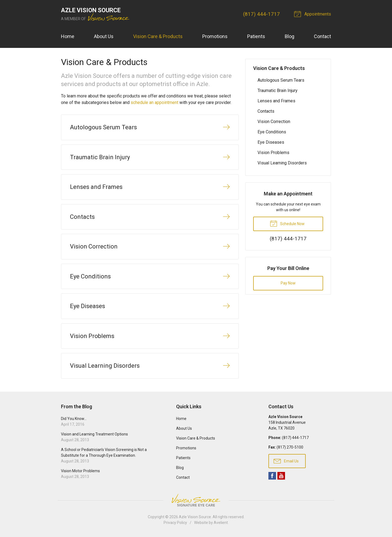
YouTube (281, 476)
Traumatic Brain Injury (278, 90)
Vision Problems (273, 153)
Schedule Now (287, 223)
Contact (322, 36)
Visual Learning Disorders (282, 163)
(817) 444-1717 (261, 14)
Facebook (272, 476)
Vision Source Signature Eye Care (196, 500)
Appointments (313, 14)
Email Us (286, 461)
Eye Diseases (271, 142)
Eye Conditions (272, 132)
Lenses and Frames (276, 101)
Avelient (221, 523)
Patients (256, 36)
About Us (104, 36)
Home (68, 36)
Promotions (215, 36)
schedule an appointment (154, 102)
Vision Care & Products (158, 36)
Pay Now (288, 283)
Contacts (266, 111)
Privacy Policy (175, 523)
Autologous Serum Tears (281, 80)
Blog (290, 36)
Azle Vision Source (195, 517)
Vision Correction (274, 122)
